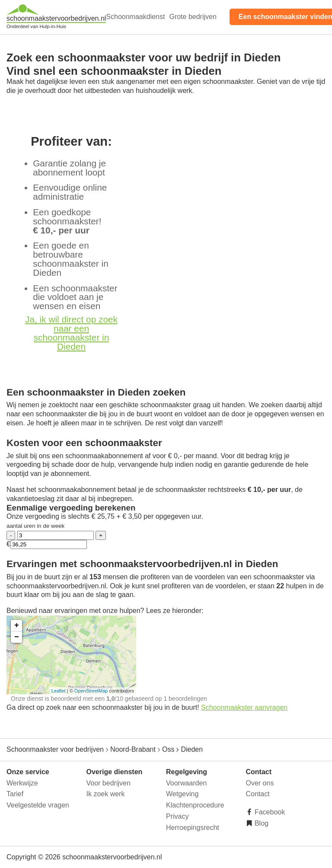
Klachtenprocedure (195, 805)
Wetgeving (182, 794)
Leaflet (59, 691)
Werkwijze (22, 783)
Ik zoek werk (106, 794)
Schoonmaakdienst (135, 17)
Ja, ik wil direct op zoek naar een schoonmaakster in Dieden (71, 333)
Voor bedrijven (109, 783)
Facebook (269, 812)
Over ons (260, 783)
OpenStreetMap (91, 691)
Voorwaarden (186, 783)
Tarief (15, 794)
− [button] (17, 637)
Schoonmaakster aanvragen (244, 707)
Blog (261, 823)
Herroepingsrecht (193, 828)
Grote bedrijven (193, 17)
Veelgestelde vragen (38, 805)
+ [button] (17, 625)
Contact (258, 794)
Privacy (177, 816)
